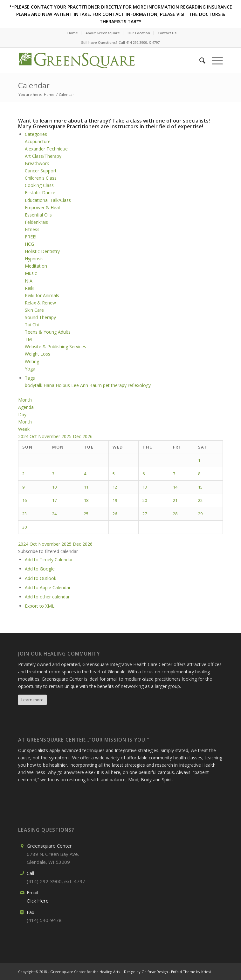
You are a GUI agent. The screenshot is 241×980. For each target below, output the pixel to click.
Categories (36, 134)
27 (145, 514)
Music (31, 273)
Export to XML (40, 606)
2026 (87, 436)
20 (145, 500)
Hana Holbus (57, 385)
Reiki (30, 288)
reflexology (139, 385)
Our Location (139, 33)
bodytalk (34, 385)
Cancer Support (41, 171)
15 (200, 487)
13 (145, 487)
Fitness (32, 229)
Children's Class (41, 178)
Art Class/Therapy (43, 156)
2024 (24, 436)
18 (86, 500)
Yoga (30, 369)
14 (175, 487)
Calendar (34, 85)
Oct (34, 436)
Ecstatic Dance (40, 193)
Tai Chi (32, 325)
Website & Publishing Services (55, 347)
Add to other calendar (47, 597)
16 (24, 500)
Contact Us (167, 33)
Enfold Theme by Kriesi (191, 972)
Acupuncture (38, 141)
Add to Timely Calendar (49, 560)
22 (200, 500)
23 (24, 514)
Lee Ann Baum (87, 385)
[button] (48, 551)
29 (200, 514)
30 (24, 527)
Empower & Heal (42, 207)
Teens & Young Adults (48, 332)
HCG (29, 244)
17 (54, 500)
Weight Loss (38, 354)
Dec (78, 436)
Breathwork (37, 163)
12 (115, 487)
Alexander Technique (46, 149)
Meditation (36, 266)
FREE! (31, 237)
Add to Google (40, 569)
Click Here (38, 901)
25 (86, 514)
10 (54, 487)
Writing (32, 361)
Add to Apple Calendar (48, 587)
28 (175, 514)
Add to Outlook (41, 578)
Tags (30, 378)
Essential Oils (38, 215)
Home (73, 33)
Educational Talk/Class (48, 200)
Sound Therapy (40, 317)
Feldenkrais (36, 222)
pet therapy (115, 385)
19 (115, 500)
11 (86, 487)
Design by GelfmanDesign (146, 972)
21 (175, 500)
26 (115, 514)
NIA (29, 281)
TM (28, 339)
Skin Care (34, 310)
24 (54, 514)
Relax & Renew (40, 303)
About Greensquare (103, 33)
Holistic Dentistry (42, 251)
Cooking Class (39, 185)
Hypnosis (34, 259)
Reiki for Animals (42, 295)
